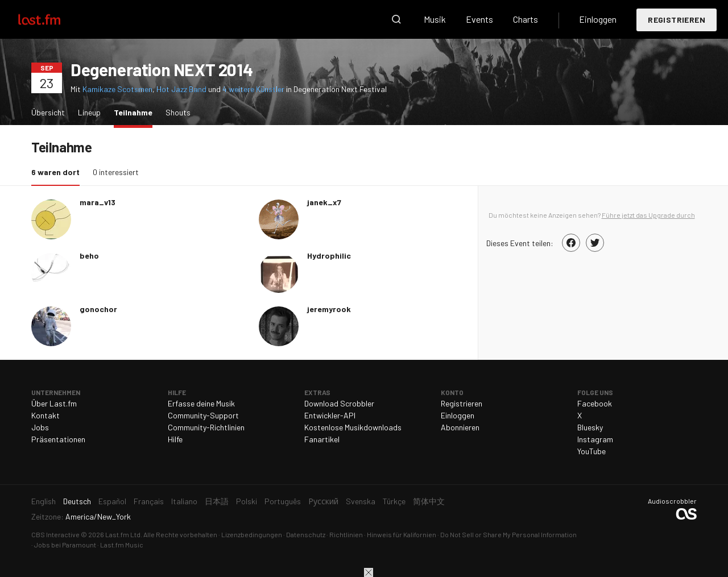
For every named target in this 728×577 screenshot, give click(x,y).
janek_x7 (324, 202)
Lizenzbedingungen (252, 534)
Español (112, 501)
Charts (526, 19)
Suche (396, 19)
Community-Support (203, 415)
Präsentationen (58, 439)
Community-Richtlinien (206, 427)
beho (89, 256)
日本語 (217, 501)
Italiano (184, 501)
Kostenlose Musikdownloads (353, 427)
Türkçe (394, 501)
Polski (247, 501)
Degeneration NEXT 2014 (162, 69)
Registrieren (677, 20)
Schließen (369, 572)
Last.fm (52, 19)
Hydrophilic (329, 256)
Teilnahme (136, 112)
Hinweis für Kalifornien (402, 534)
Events (479, 19)
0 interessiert (116, 172)
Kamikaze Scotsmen (117, 89)
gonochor (98, 309)
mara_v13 (98, 202)
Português (283, 501)
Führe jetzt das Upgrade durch (648, 215)
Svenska (361, 501)
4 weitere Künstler (254, 89)
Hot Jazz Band (181, 89)
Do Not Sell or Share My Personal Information (508, 534)
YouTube (591, 451)
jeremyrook (329, 309)
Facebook (595, 403)
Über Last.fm (54, 403)
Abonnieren (460, 427)
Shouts (178, 112)
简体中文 (429, 501)
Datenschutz (306, 534)
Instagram (595, 439)
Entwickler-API (330, 415)
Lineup (89, 112)
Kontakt (45, 415)
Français (149, 501)
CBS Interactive (55, 534)
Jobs (40, 427)
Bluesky (590, 427)
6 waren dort (58, 171)
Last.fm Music (122, 545)
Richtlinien (346, 534)
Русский (323, 501)
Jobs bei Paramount (65, 545)
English (44, 501)
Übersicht (48, 112)
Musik (435, 19)
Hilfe (175, 439)
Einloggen (598, 19)
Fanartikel (322, 439)
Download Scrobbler (339, 403)
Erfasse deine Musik (201, 403)
